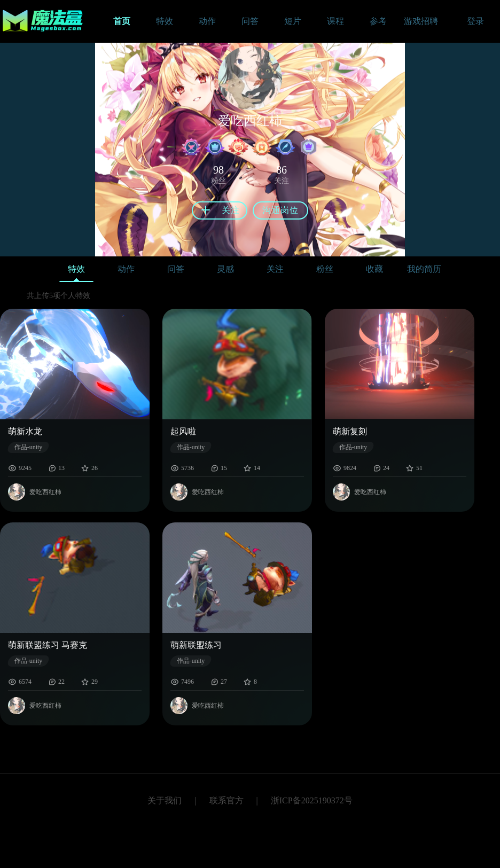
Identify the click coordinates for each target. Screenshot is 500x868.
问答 (176, 269)
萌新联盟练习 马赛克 (48, 645)
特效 (76, 272)
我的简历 (424, 269)
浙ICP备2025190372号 (312, 800)
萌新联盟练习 (196, 645)
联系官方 (226, 800)
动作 (126, 269)
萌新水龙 (25, 431)
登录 (475, 21)
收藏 (374, 269)
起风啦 (183, 431)
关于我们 (165, 800)
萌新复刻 (350, 431)
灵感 (225, 269)
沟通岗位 (280, 210)
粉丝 (325, 269)
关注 (275, 269)
